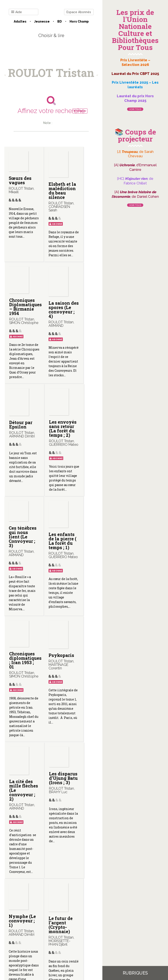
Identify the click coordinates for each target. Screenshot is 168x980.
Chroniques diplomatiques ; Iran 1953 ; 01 (87, 484)
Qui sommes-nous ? (45, 932)
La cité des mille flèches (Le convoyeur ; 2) (52, 646)
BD (60, 21)
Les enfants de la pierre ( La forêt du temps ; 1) (50, 491)
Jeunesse (42, 21)
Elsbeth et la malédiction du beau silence (54, 193)
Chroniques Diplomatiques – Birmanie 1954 (88, 193)
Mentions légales (78, 932)
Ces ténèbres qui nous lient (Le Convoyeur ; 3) (21, 482)
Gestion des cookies (51, 936)
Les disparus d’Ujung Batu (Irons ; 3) (82, 636)
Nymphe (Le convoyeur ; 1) (21, 798)
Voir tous (135, 109)
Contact (19, 932)
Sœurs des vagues (17, 182)
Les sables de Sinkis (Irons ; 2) (82, 798)
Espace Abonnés (79, 12)
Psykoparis (22, 635)
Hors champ (79, 21)
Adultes (20, 21)
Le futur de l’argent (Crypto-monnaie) (51, 802)
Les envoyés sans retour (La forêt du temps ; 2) (82, 343)
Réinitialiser (80, 111)
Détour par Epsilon (49, 336)
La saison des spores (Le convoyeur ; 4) (21, 345)
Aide (17, 12)
